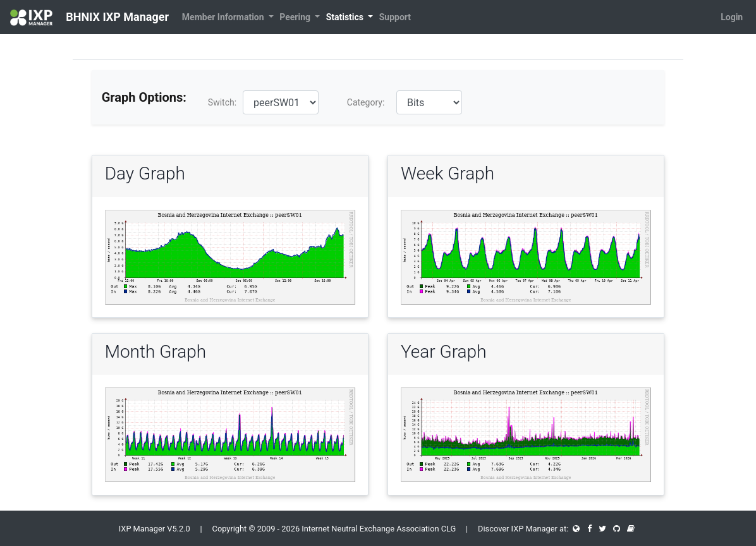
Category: (366, 102)
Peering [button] (296, 17)
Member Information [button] (224, 17)
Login (732, 17)
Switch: (222, 102)
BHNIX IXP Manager (89, 18)
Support (395, 17)
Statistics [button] (346, 17)
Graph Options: (144, 97)
